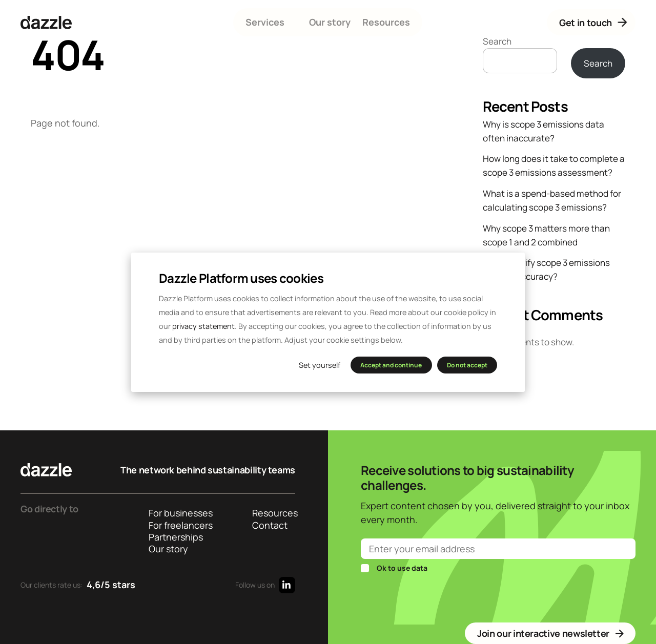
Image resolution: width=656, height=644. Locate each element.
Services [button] (265, 22)
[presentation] (439, 597)
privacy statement (203, 326)
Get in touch (594, 22)
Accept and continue (391, 365)
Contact (270, 525)
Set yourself (320, 365)
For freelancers (180, 525)
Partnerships (176, 537)
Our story (330, 22)
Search (497, 41)
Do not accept (467, 365)
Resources (386, 22)
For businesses (180, 513)
